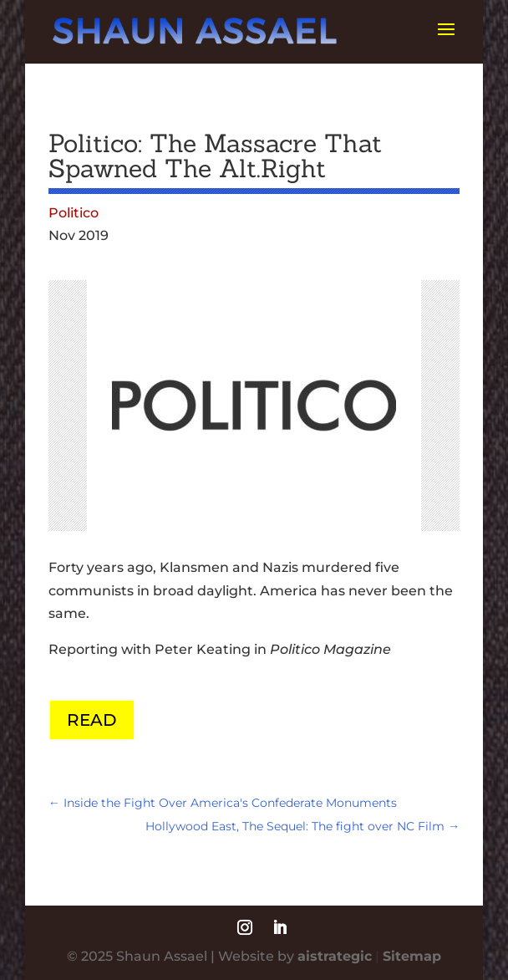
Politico (74, 213)
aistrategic (335, 956)
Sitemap (412, 956)
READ (92, 720)
